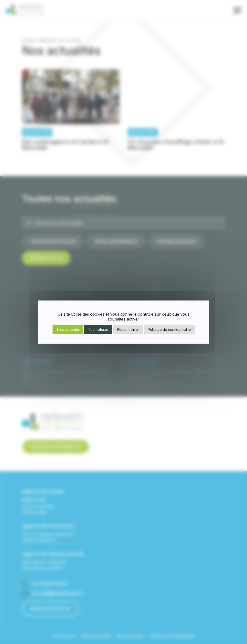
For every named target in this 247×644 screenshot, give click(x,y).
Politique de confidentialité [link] (169, 329)
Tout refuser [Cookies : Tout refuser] (98, 329)
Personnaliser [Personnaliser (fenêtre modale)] (128, 329)
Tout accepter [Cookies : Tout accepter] (68, 329)
